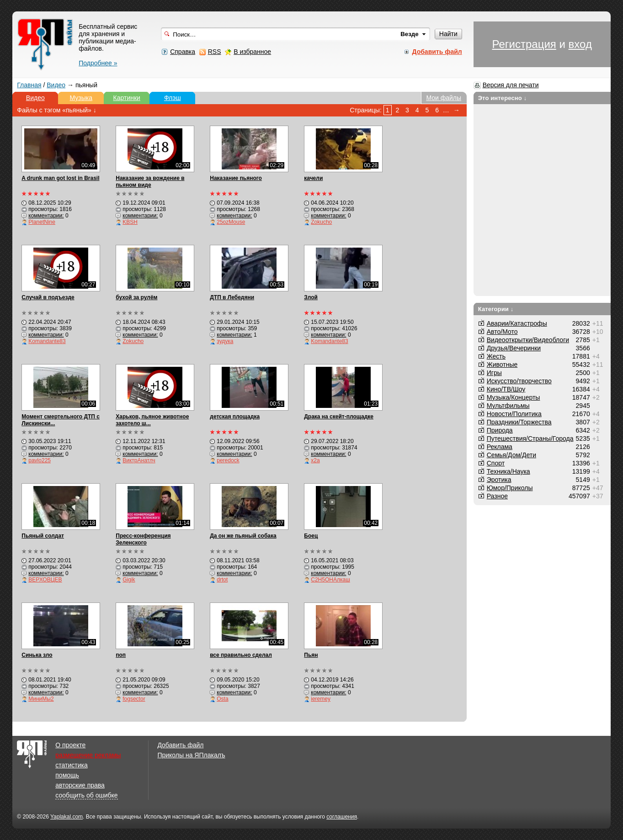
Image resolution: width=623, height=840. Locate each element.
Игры (494, 373)
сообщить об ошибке (86, 795)
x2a (315, 460)
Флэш (173, 98)
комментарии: (46, 216)
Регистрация (524, 44)
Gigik (129, 580)
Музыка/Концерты (514, 397)
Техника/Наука (509, 471)
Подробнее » (98, 63)
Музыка (81, 98)
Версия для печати (511, 85)
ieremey (321, 699)
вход (580, 44)
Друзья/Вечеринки (514, 348)
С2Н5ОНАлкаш (330, 580)
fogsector (134, 699)
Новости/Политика (514, 414)
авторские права (80, 785)
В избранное (252, 52)
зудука (225, 341)
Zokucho (321, 222)
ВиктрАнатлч (139, 460)
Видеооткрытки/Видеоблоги (528, 340)
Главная (29, 85)
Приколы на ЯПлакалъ (191, 755)
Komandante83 (47, 341)
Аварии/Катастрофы (517, 323)
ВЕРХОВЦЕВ (45, 580)
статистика (71, 765)
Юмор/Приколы (510, 488)
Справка (183, 52)
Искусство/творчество (519, 381)
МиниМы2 (41, 699)
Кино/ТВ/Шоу (506, 389)
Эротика (499, 480)
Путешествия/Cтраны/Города (530, 438)
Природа (500, 430)
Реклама (500, 447)
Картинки (127, 98)
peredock (228, 460)
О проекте (70, 745)
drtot (222, 580)
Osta (222, 699)
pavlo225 (40, 460)
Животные (502, 365)
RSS (215, 52)
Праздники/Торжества (519, 422)
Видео (56, 85)
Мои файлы (444, 98)
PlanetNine (42, 222)
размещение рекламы (88, 755)
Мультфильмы (508, 406)
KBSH (130, 222)
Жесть (496, 356)
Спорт (496, 463)
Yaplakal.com (67, 817)
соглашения (342, 817)
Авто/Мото (502, 332)
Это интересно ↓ (503, 98)
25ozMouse (231, 222)
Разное (497, 496)
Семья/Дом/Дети (511, 455)
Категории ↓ (496, 309)
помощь (67, 775)
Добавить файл (180, 745)
